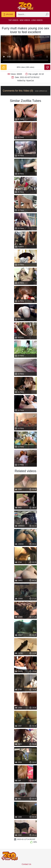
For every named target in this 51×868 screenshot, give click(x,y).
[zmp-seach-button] (47, 14)
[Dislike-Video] (47, 67)
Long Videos (37, 20)
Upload (8, 15)
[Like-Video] (4, 67)
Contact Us (26, 864)
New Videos (25, 20)
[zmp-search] (33, 14)
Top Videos (13, 20)
